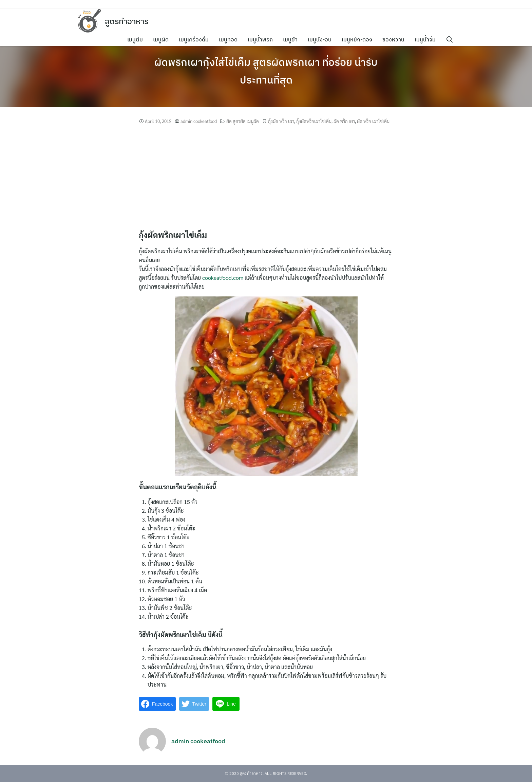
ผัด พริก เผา (344, 121)
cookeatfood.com (223, 278)
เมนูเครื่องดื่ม (195, 39)
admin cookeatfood (199, 121)
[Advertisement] (266, 177)
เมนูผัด (162, 39)
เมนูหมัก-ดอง (358, 39)
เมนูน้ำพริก (262, 39)
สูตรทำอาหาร (128, 21)
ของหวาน (395, 39)
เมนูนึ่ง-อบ (321, 39)
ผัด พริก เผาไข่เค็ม (373, 121)
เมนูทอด (230, 39)
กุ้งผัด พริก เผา (281, 121)
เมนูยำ (292, 39)
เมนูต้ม (136, 39)
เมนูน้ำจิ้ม (426, 39)
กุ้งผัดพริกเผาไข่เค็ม (314, 121)
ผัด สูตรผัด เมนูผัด (243, 121)
